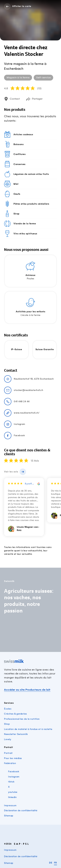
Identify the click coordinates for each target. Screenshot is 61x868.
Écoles (8, 709)
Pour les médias (13, 758)
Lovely (8, 739)
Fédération (10, 763)
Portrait (8, 753)
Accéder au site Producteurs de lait (27, 690)
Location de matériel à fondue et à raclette (28, 729)
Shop (7, 724)
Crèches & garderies (16, 714)
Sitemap (9, 816)
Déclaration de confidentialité (21, 811)
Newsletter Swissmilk (16, 734)
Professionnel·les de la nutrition (22, 719)
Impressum (10, 805)
